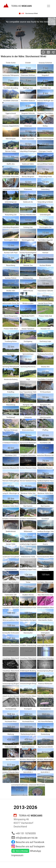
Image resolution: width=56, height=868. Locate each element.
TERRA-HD (22, 6)
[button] (49, 6)
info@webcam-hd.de (27, 838)
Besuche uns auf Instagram (30, 846)
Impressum (17, 855)
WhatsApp (36, 851)
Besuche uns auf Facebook (30, 842)
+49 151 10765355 (26, 833)
